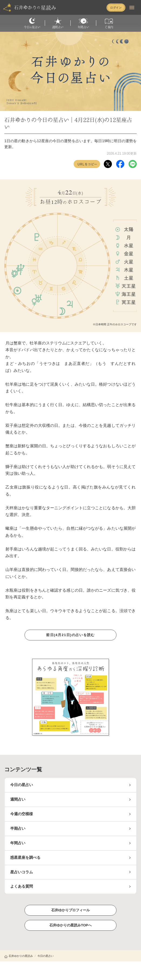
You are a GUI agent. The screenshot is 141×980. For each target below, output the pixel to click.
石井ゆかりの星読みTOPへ (70, 925)
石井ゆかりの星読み (19, 956)
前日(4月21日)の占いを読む (71, 635)
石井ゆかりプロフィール (71, 910)
